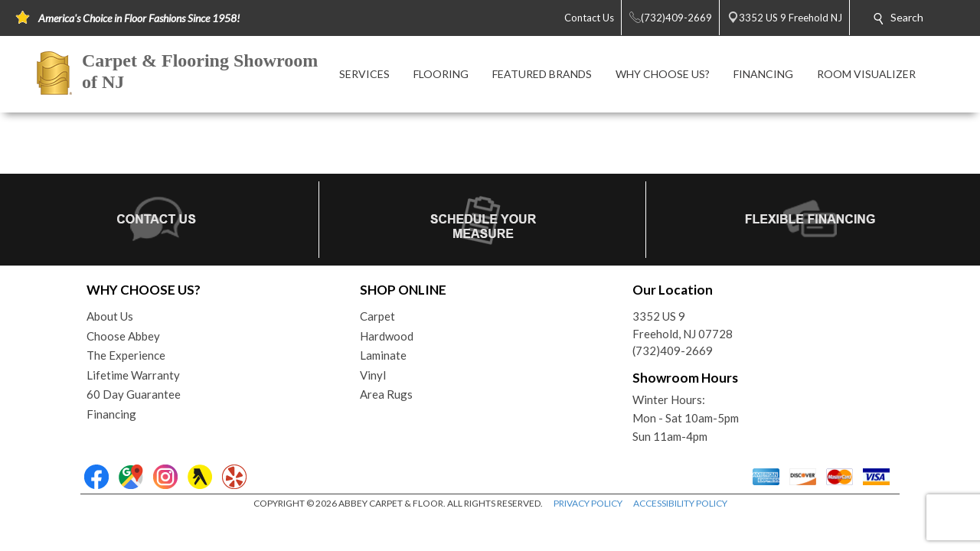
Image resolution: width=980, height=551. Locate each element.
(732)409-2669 (673, 350)
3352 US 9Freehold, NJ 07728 (683, 325)
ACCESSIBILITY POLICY (680, 503)
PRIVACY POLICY (588, 503)
